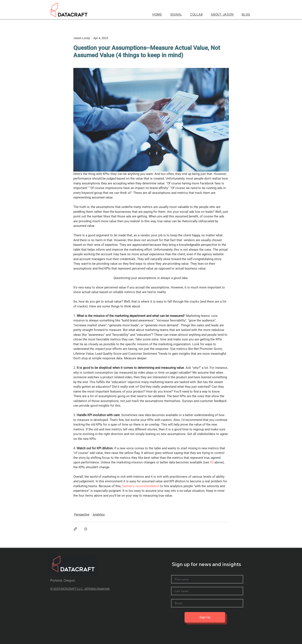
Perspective (82, 514)
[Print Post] (86, 529)
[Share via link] (75, 529)
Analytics (99, 514)
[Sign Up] (205, 617)
